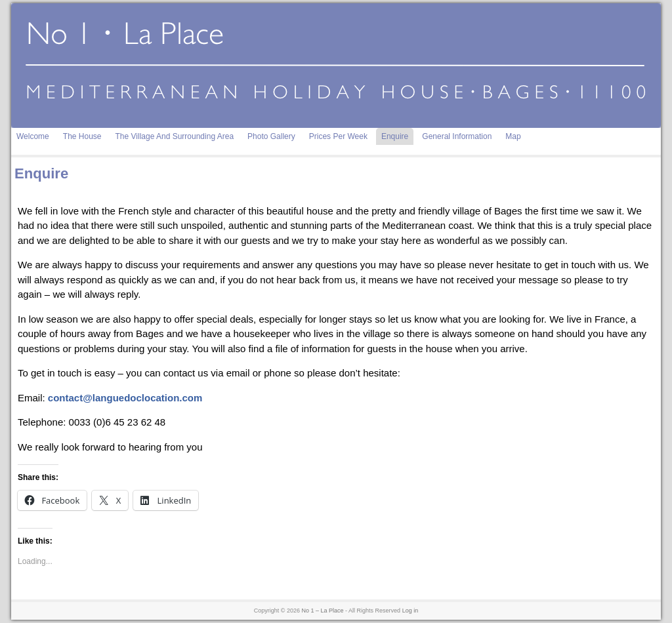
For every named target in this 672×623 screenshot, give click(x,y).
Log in (410, 611)
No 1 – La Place (323, 611)
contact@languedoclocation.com (125, 398)
